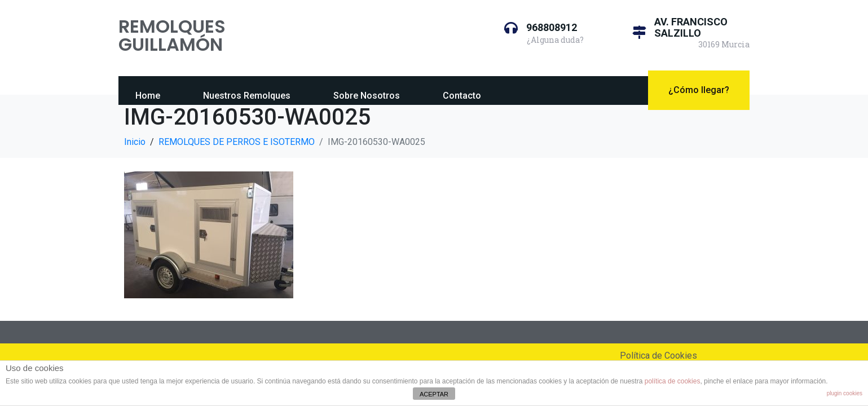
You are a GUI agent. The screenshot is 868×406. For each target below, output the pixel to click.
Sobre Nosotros (367, 96)
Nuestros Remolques (247, 96)
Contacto (462, 96)
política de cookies (673, 381)
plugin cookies (845, 393)
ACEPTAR (434, 394)
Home (148, 96)
